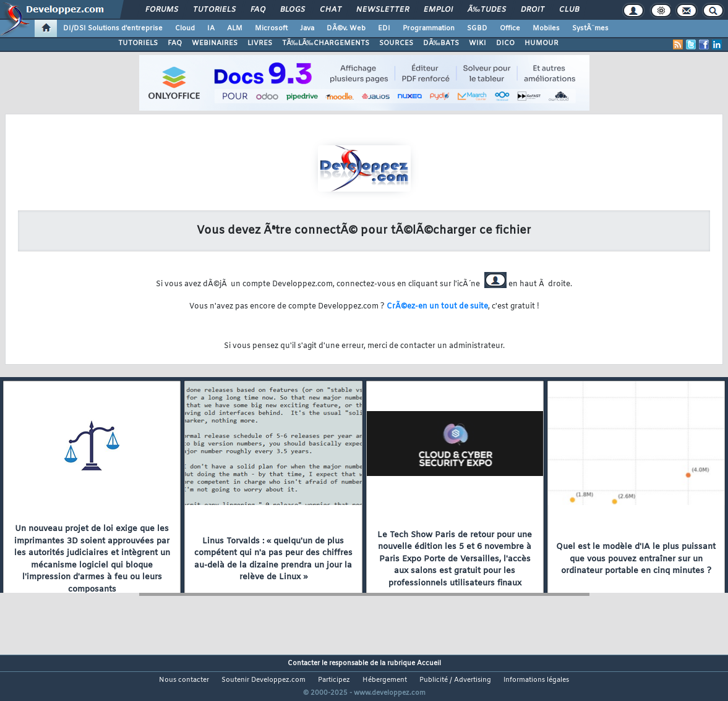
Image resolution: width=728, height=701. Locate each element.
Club (569, 10)
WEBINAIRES (215, 43)
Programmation (429, 28)
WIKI (477, 43)
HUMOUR (542, 43)
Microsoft (271, 28)
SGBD (477, 28)
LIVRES (260, 43)
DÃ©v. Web (346, 28)
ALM (235, 28)
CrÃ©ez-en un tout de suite (437, 307)
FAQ (258, 10)
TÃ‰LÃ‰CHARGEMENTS (326, 43)
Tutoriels (214, 10)
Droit (533, 10)
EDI (384, 28)
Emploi (438, 10)
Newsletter (383, 10)
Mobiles (546, 28)
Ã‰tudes (487, 10)
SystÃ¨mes (590, 28)
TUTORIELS (138, 43)
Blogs (293, 10)
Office (510, 28)
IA (211, 28)
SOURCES (396, 43)
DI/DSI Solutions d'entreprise (113, 28)
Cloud (185, 28)
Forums (162, 10)
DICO (505, 43)
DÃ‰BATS (441, 43)
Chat (331, 10)
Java (307, 28)
